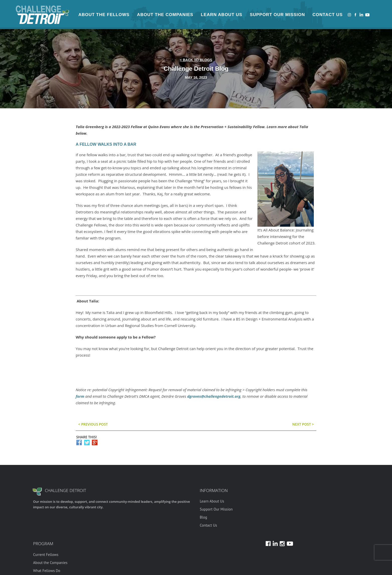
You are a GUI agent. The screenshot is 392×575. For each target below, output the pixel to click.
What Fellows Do (47, 571)
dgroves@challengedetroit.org (214, 396)
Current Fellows (46, 555)
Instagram (349, 15)
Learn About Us (221, 15)
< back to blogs (196, 60)
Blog (203, 517)
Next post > (303, 424)
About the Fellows (104, 15)
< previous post (93, 424)
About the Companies (165, 15)
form (80, 396)
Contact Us (328, 15)
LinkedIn (361, 15)
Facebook (355, 15)
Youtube (367, 15)
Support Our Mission (277, 15)
